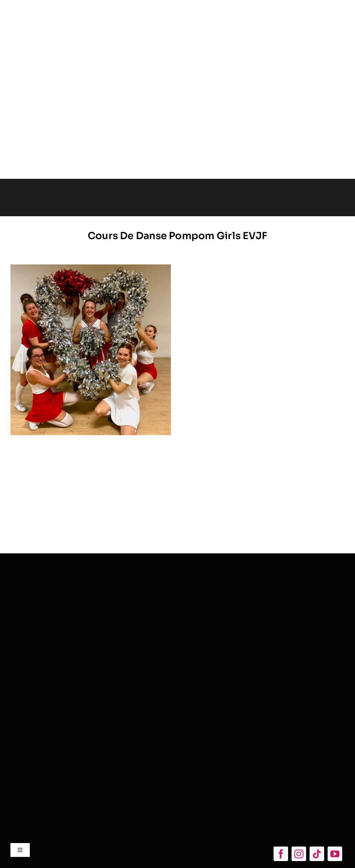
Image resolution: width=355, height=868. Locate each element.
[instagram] (299, 854)
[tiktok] (317, 854)
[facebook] (281, 854)
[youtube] (335, 854)
